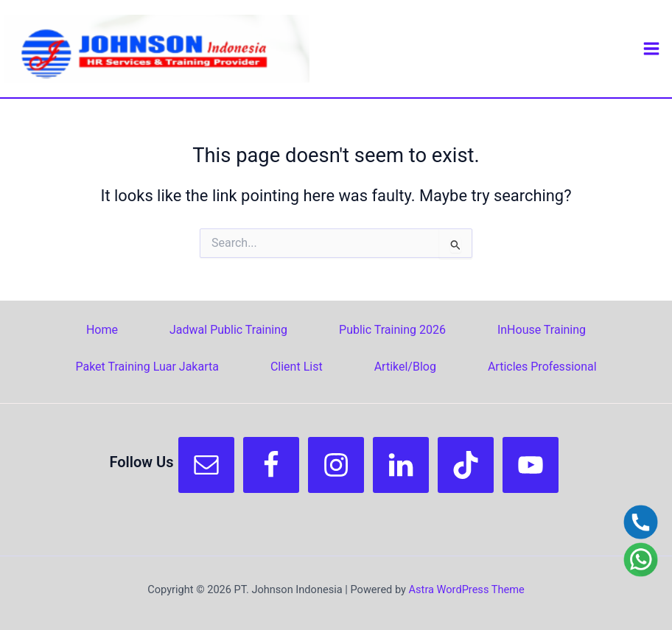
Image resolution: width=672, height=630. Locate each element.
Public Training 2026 (392, 330)
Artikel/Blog (405, 367)
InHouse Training (542, 330)
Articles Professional (542, 367)
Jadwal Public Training (228, 330)
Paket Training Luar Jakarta (147, 367)
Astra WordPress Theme (467, 589)
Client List (297, 367)
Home (102, 330)
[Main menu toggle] (651, 49)
